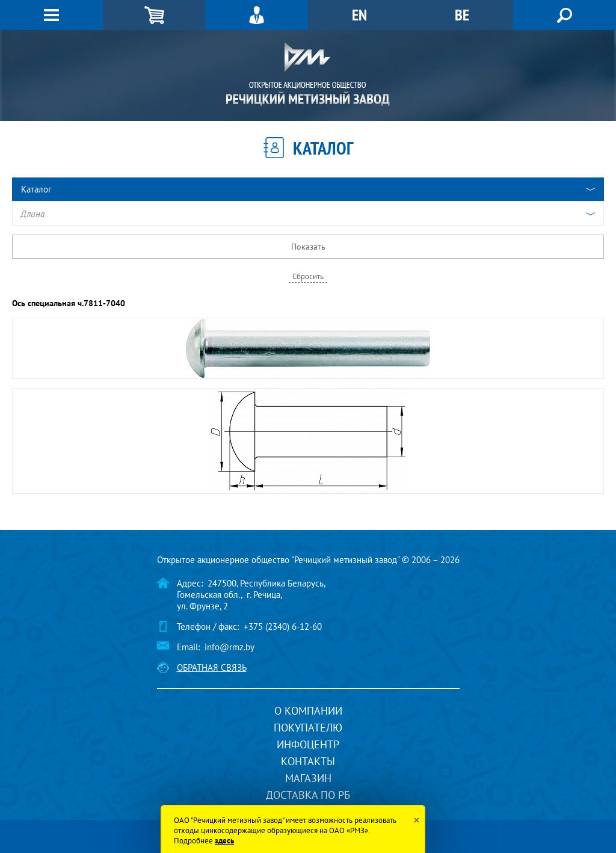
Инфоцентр (308, 744)
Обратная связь (212, 667)
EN (359, 15)
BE (462, 15)
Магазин (308, 778)
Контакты (308, 761)
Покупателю (308, 728)
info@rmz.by (229, 647)
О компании (308, 711)
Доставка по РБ (308, 795)
